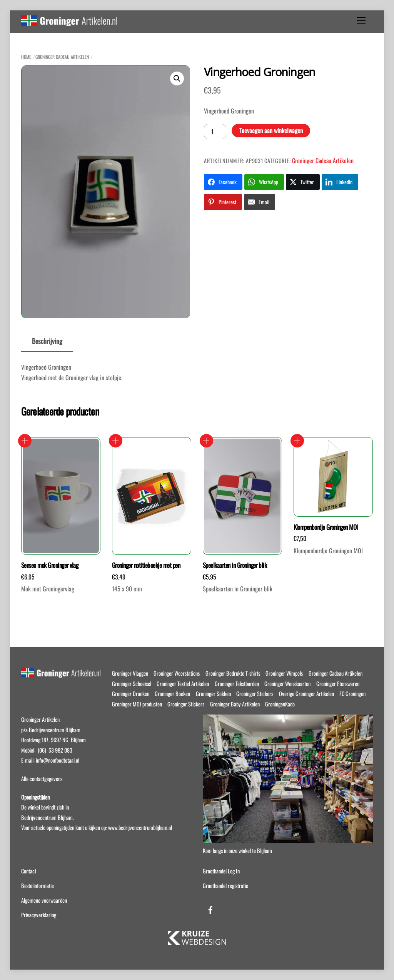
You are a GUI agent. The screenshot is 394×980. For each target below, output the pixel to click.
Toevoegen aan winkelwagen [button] (25, 441)
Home (26, 57)
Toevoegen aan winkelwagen (271, 130)
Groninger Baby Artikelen (235, 704)
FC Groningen (352, 694)
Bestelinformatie (38, 886)
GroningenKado (280, 704)
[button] (177, 78)
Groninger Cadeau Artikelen (62, 57)
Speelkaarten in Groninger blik (235, 565)
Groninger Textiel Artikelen (183, 684)
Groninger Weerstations (177, 673)
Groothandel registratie (225, 886)
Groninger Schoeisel (132, 684)
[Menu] (361, 21)
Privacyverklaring (39, 915)
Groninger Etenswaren (338, 684)
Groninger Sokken (213, 694)
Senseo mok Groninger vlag (50, 565)
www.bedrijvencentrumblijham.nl (140, 827)
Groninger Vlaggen (130, 673)
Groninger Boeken (172, 694)
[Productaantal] (215, 132)
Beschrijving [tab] (47, 341)
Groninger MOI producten (137, 704)
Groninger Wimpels (284, 673)
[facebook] (210, 908)
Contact (29, 871)
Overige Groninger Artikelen (306, 694)
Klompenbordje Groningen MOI (326, 527)
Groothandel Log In (221, 871)
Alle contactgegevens (42, 779)
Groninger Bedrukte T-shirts (233, 673)
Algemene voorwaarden (44, 900)
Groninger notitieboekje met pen (146, 565)
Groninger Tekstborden (237, 684)
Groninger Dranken (131, 694)
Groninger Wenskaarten (287, 684)
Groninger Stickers (255, 694)
